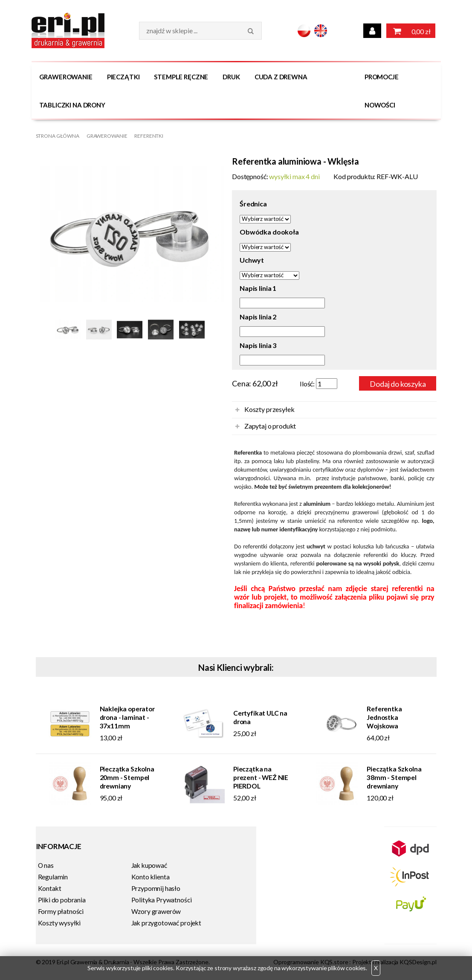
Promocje (382, 77)
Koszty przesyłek (269, 409)
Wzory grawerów (156, 911)
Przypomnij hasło (156, 888)
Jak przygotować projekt (166, 923)
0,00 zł (411, 31)
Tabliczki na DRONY (72, 105)
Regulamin (53, 877)
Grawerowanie (66, 77)
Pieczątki (123, 77)
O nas (46, 865)
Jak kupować (149, 865)
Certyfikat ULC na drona (260, 717)
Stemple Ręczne (181, 77)
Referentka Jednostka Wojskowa (384, 717)
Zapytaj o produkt (270, 426)
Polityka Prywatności (162, 900)
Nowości (380, 105)
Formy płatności (61, 911)
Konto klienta (151, 877)
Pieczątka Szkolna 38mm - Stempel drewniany (394, 777)
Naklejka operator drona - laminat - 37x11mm (127, 717)
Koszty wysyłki (59, 923)
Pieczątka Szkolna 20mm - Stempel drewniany (127, 777)
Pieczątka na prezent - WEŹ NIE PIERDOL (261, 777)
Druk (231, 77)
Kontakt (50, 888)
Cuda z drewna (281, 77)
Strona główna (58, 136)
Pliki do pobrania (62, 900)
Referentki (149, 136)
